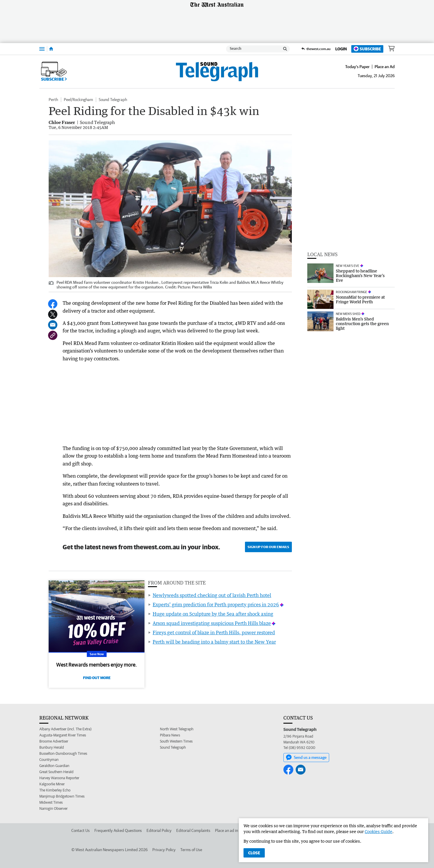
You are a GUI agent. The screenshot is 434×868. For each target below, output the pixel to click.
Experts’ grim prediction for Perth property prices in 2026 (216, 605)
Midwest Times (51, 802)
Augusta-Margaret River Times (63, 735)
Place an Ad (385, 67)
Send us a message (306, 757)
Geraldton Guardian (54, 766)
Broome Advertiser (54, 741)
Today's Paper (357, 67)
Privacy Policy (164, 850)
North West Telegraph (177, 729)
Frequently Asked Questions (118, 830)
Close (254, 853)
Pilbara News (170, 735)
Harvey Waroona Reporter (59, 778)
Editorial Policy (159, 830)
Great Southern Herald (56, 772)
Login (341, 49)
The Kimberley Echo (55, 790)
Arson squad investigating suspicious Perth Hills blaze (212, 623)
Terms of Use (191, 850)
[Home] (51, 49)
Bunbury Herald (52, 747)
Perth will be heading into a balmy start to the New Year (214, 642)
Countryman (49, 760)
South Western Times (176, 741)
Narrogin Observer (53, 808)
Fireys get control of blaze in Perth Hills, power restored (214, 633)
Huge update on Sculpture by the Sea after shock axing (213, 614)
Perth (53, 100)
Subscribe (367, 49)
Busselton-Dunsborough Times (63, 753)
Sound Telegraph (113, 100)
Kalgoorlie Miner (52, 784)
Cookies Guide (379, 831)
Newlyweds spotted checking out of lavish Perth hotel (212, 595)
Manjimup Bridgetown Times (62, 796)
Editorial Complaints (193, 830)
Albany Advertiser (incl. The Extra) (65, 729)
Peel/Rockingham (78, 100)
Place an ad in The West (235, 830)
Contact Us (81, 830)
